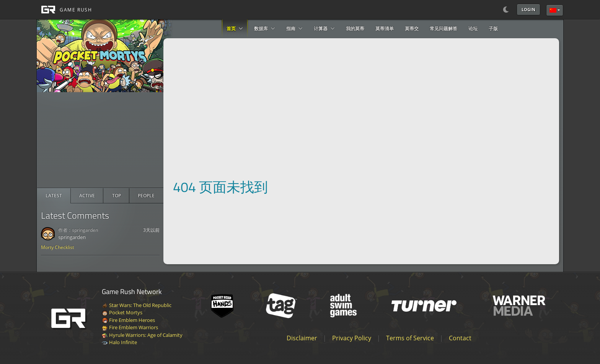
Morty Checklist (57, 247)
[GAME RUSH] (64, 10)
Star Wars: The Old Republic (137, 305)
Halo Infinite (119, 342)
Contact (460, 338)
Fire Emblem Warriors (130, 327)
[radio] (54, 196)
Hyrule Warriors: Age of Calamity (142, 335)
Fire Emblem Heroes (128, 320)
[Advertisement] (100, 140)
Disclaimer (302, 338)
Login (528, 9)
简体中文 (553, 10)
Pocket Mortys (122, 312)
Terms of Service (410, 338)
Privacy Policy (352, 338)
